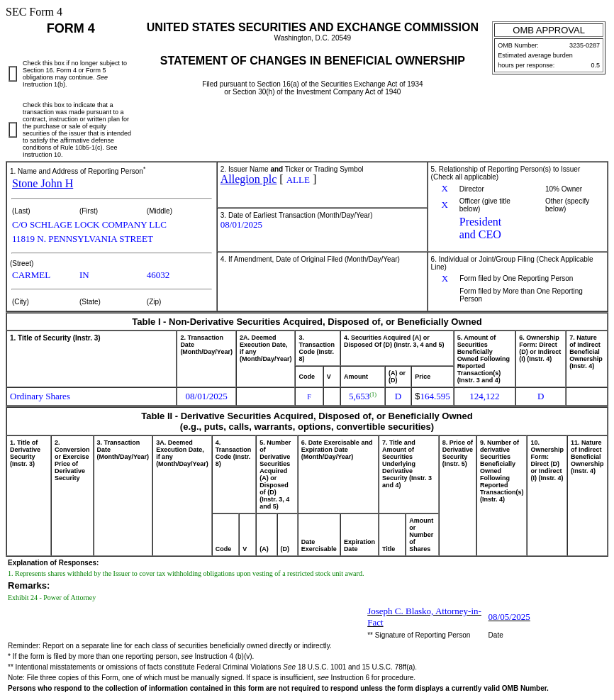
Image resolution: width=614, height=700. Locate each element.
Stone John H (43, 183)
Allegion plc (249, 179)
